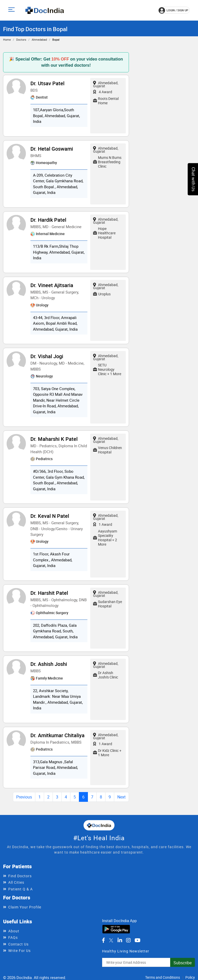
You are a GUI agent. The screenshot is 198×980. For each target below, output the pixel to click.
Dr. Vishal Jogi (47, 356)
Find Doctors (20, 876)
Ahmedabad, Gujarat (106, 84)
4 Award (103, 92)
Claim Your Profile (25, 907)
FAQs (13, 937)
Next (121, 797)
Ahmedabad (39, 40)
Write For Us (19, 951)
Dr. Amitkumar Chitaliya (57, 735)
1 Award (103, 524)
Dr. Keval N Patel (50, 516)
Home (7, 40)
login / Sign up (173, 10)
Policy (190, 977)
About (14, 931)
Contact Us (18, 944)
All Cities (16, 882)
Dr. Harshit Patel (49, 593)
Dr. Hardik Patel (48, 220)
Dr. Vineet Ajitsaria (52, 285)
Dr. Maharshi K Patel (54, 439)
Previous (24, 797)
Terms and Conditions (163, 977)
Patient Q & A (20, 889)
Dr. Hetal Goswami (52, 149)
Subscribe (183, 963)
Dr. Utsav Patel (47, 83)
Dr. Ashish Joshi (49, 664)
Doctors (21, 40)
